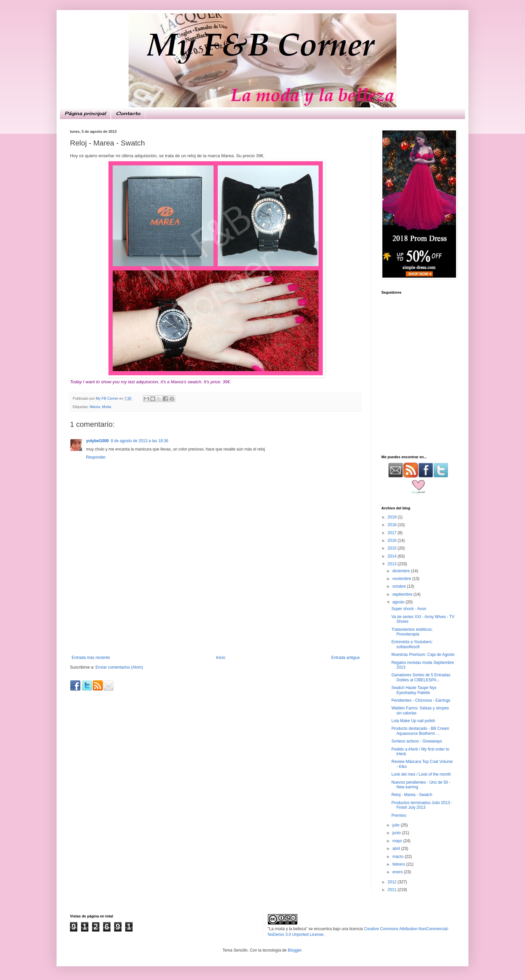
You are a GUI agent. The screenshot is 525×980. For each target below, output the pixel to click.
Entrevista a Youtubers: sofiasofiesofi (412, 644)
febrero (399, 864)
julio (397, 825)
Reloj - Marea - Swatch (412, 795)
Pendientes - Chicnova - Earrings (421, 700)
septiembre (403, 594)
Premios (399, 815)
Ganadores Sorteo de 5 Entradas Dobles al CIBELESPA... (421, 677)
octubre (400, 586)
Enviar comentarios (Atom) (119, 667)
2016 (393, 541)
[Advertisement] (216, 605)
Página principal (85, 113)
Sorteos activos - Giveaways (417, 741)
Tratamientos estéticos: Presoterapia (412, 632)
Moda (107, 407)
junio (397, 833)
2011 (393, 890)
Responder (96, 457)
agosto (399, 602)
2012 (393, 882)
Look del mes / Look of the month (421, 774)
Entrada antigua (345, 658)
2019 (393, 517)
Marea (95, 407)
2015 (393, 548)
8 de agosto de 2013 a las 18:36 (139, 441)
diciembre (402, 571)
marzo (399, 857)
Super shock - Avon (409, 609)
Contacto (128, 113)
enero (398, 872)
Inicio (221, 658)
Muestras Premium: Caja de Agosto (423, 655)
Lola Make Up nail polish (413, 721)
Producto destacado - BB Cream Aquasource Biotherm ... (420, 731)
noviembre (402, 579)
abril (397, 849)
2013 (393, 564)
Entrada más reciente (91, 658)
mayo (398, 841)
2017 (393, 533)
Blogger (294, 950)
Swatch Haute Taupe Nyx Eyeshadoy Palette (414, 690)
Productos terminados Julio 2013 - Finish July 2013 (422, 805)
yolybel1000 (97, 441)
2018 (393, 525)
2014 (393, 556)
